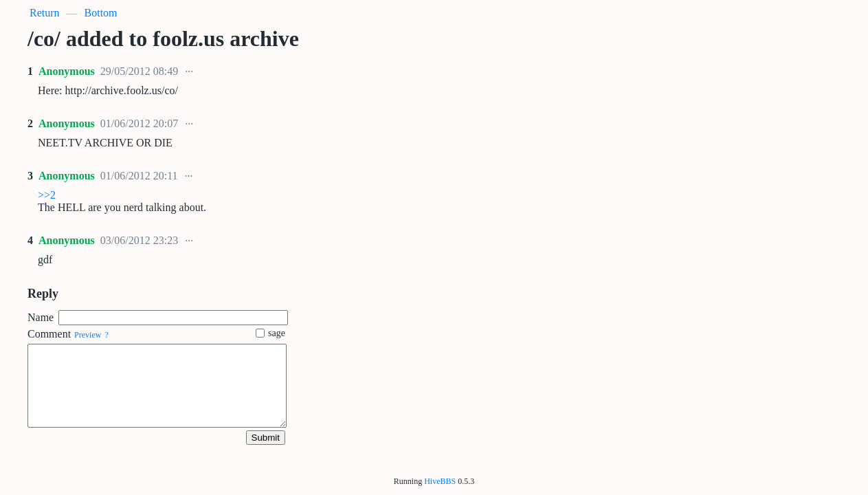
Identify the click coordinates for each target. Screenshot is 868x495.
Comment (49, 334)
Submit (266, 438)
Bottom (101, 13)
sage (270, 333)
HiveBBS (440, 481)
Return (45, 13)
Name (41, 317)
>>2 (47, 195)
